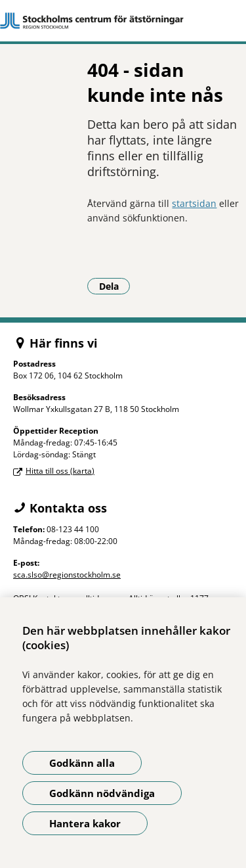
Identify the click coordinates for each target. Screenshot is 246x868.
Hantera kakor (85, 823)
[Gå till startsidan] (123, 21)
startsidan (194, 203)
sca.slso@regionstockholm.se (67, 575)
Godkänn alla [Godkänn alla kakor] (82, 763)
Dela (115, 286)
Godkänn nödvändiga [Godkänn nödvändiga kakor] (102, 793)
